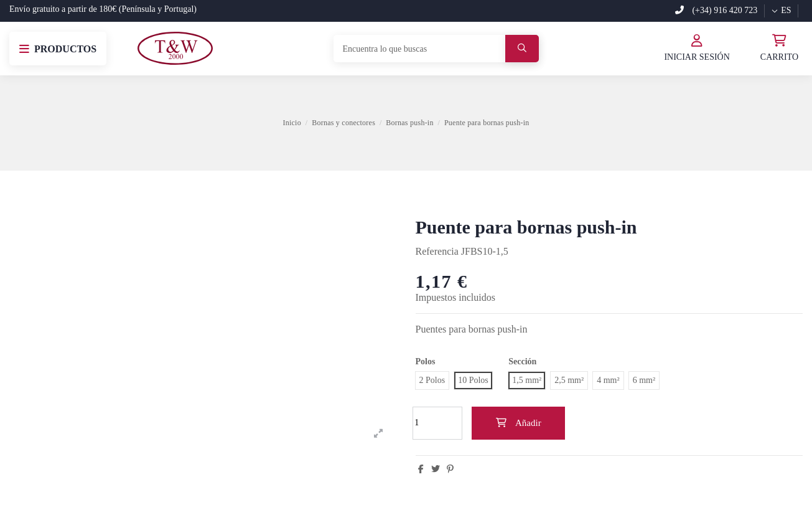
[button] (58, 49)
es (781, 10)
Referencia (437, 251)
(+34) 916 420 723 (716, 10)
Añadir (518, 423)
